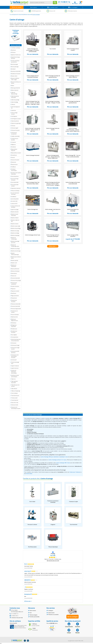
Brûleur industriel (15, 90)
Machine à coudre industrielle (15, 215)
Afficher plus (53, 246)
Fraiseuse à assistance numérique (53, 502)
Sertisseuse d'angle (15, 345)
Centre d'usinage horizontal (33, 156)
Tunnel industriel (15, 400)
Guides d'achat (51, 613)
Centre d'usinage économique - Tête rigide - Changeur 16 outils (53, 102)
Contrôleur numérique (16, 48)
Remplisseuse (14, 329)
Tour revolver (53, 49)
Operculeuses (14, 273)
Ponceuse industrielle (16, 306)
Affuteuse (13, 52)
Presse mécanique (15, 315)
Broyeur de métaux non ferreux (16, 83)
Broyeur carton (14, 76)
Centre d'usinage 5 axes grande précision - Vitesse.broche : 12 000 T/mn (33, 130)
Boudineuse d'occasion (16, 74)
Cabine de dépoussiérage (14, 93)
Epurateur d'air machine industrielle (16, 173)
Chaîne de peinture (15, 121)
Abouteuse (13, 50)
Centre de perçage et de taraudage (73, 210)
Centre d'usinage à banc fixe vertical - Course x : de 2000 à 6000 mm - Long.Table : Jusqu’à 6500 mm (33, 104)
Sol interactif (14, 360)
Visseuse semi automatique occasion (16, 408)
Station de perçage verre (15, 363)
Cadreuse (13, 104)
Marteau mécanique (15, 271)
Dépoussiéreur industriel (14, 150)
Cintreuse (13, 126)
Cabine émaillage (15, 102)
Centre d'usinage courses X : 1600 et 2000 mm (73, 77)
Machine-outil (14, 263)
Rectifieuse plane (32, 547)
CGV (31, 613)
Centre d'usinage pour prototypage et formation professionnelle (33, 50)
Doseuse (13, 157)
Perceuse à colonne (32, 525)
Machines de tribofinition (14, 266)
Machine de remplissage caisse (15, 246)
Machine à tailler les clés (15, 221)
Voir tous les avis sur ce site (53, 561)
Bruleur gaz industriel (16, 88)
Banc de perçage (14, 64)
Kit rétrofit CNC (14, 201)
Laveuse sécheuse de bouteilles (16, 207)
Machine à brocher (15, 212)
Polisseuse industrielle (16, 304)
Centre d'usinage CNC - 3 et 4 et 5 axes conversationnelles (73, 156)
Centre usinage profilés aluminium (73, 236)
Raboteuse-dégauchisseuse (14, 320)
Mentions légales (34, 615)
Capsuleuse (14, 110)
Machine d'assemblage (16, 228)
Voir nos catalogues (72, 617)
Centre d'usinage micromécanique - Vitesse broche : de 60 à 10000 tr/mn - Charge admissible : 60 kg (73, 131)
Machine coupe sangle (16, 226)
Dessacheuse (14, 155)
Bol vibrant (13, 69)
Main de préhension (15, 269)
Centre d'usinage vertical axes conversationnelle (73, 183)
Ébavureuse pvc (14, 164)
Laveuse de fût (14, 204)
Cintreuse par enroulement (14, 133)
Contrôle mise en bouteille (15, 139)
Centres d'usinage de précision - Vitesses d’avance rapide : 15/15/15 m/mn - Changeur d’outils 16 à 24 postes (53, 185)
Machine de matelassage (14, 238)
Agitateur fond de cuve (16, 55)
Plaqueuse (13, 289)
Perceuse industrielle (15, 278)
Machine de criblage (15, 233)
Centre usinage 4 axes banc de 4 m (53, 210)
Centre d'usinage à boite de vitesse (53, 129)
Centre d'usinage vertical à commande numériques (53, 236)
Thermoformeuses (15, 396)
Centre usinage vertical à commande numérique (33, 77)
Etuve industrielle (15, 182)
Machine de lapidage (15, 235)
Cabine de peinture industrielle (15, 97)
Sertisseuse (14, 343)
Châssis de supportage (16, 123)
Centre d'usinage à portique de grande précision (53, 77)
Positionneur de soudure (14, 312)
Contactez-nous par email (17, 618)
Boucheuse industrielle (16, 71)
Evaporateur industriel (16, 188)
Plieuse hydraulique (53, 547)
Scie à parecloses (15, 337)
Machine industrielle (28, 15)
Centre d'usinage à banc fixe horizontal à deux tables (33, 183)
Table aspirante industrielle (14, 382)
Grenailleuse (14, 197)
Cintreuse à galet (15, 128)
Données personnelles (35, 617)
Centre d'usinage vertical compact (73, 50)
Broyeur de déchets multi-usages (15, 79)
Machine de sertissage (16, 251)
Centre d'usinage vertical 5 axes (33, 235)
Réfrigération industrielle (14, 326)
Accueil (11, 15)
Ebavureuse (14, 162)
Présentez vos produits (53, 615)
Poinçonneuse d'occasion (14, 301)
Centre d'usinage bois (33, 210)
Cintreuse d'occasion (15, 130)
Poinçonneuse (14, 298)
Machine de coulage (15, 231)
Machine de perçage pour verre (15, 242)
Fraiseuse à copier (73, 502)
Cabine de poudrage (15, 100)
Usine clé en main (15, 403)
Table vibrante (14, 389)
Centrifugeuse (14, 116)
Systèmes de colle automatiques (15, 376)
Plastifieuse (14, 293)
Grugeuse (53, 525)
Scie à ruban (32, 502)
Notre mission (33, 610)
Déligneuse (13, 145)
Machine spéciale (15, 260)
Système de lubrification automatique (14, 372)
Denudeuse (13, 147)
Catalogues (51, 610)
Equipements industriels (18, 15)
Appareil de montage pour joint (15, 58)
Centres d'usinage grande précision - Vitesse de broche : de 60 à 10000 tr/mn (53, 157)
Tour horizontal (73, 525)
